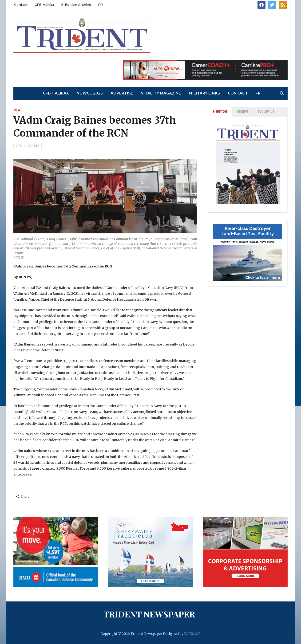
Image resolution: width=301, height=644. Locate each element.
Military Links (204, 93)
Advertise (122, 93)
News (18, 110)
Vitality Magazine (161, 93)
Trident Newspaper (149, 614)
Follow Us (266, 112)
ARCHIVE (242, 112)
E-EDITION (220, 112)
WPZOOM (192, 634)
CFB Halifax (44, 5)
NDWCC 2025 (90, 93)
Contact (21, 5)
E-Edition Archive (76, 5)
